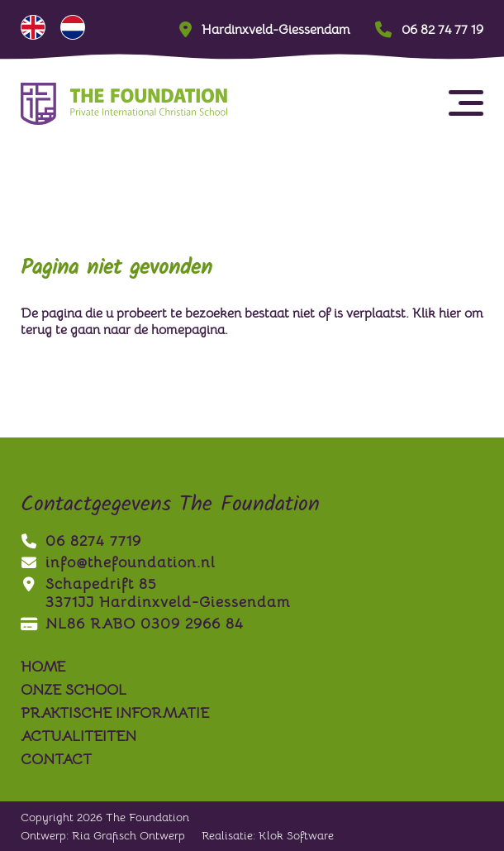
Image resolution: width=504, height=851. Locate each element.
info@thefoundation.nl (118, 562)
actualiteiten (78, 736)
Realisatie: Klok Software (268, 835)
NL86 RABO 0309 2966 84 (132, 624)
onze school (74, 690)
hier (450, 313)
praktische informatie (115, 713)
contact (56, 759)
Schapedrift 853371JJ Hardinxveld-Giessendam (155, 593)
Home (43, 667)
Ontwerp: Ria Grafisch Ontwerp (103, 835)
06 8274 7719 (81, 541)
